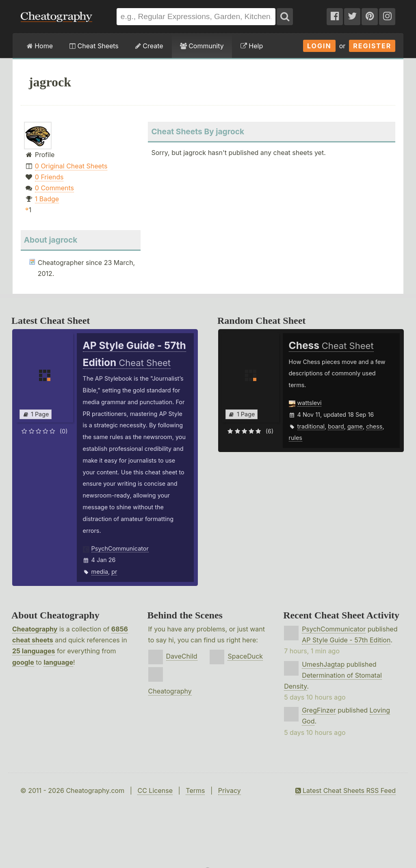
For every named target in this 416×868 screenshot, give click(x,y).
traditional (311, 426)
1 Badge (47, 199)
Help (252, 46)
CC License (155, 790)
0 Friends (49, 177)
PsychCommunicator (120, 548)
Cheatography (35, 629)
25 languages (34, 651)
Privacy (230, 790)
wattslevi (310, 403)
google (23, 662)
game (355, 426)
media (100, 572)
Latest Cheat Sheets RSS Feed (346, 790)
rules (296, 438)
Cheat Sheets (94, 46)
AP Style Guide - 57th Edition (346, 640)
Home (40, 46)
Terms (195, 790)
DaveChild (182, 656)
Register (372, 46)
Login (319, 46)
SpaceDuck (245, 656)
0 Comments (54, 188)
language (58, 662)
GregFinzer (319, 710)
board (336, 426)
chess (374, 426)
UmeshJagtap (323, 664)
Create (149, 46)
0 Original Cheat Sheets (71, 166)
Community (202, 46)
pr (114, 572)
